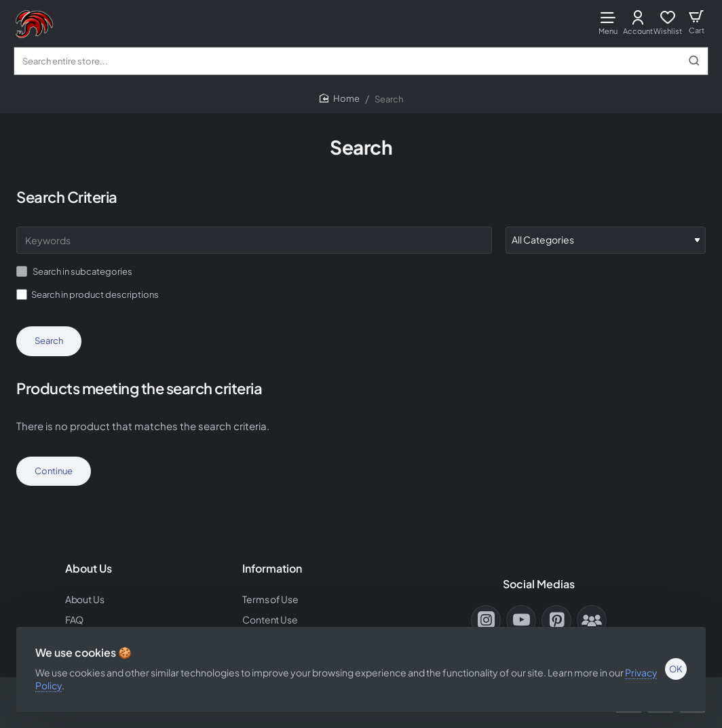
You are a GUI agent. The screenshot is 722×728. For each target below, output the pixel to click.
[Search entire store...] (694, 61)
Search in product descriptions (88, 295)
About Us (90, 569)
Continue (54, 471)
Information (272, 569)
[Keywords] (254, 240)
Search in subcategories (74, 272)
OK (673, 666)
